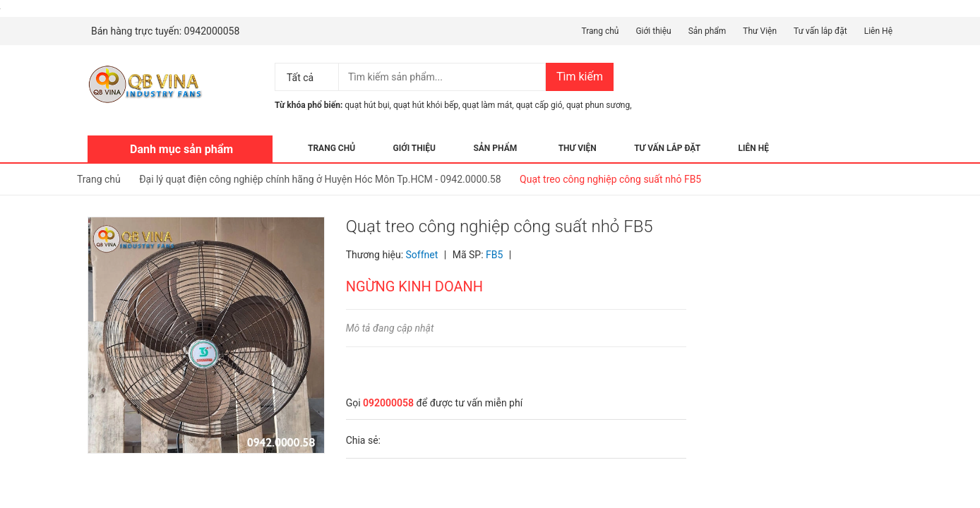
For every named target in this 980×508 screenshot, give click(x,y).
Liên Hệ (878, 31)
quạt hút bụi (367, 105)
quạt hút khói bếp (426, 105)
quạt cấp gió (539, 105)
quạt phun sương (598, 105)
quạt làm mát (488, 105)
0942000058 (212, 31)
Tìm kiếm (580, 77)
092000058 (388, 403)
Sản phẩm (707, 31)
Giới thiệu (653, 31)
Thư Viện (760, 31)
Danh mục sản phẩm (181, 149)
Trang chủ (600, 31)
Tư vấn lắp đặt (820, 31)
